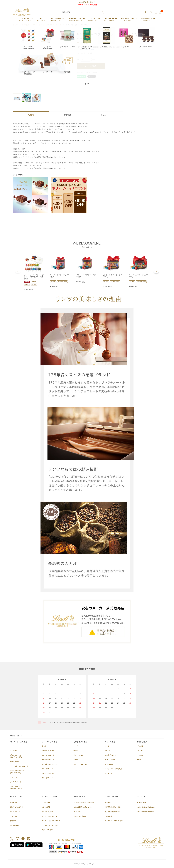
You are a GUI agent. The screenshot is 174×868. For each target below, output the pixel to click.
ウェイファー (14, 762)
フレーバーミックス (48, 773)
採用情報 (13, 821)
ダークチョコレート (48, 751)
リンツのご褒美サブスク (81, 764)
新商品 (76, 751)
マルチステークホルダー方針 (114, 821)
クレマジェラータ (16, 782)
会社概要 (108, 803)
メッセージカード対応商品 (113, 769)
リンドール (14, 751)
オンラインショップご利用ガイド (84, 803)
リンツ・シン (14, 777)
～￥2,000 (140, 751)
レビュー (104, 115)
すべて (12, 746)
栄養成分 (68, 115)
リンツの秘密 (46, 803)
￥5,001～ (140, 760)
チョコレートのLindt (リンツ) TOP (24, 25)
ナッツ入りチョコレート (49, 764)
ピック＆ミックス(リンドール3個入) (16, 756)
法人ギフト (108, 773)
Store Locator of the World (145, 812)
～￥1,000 (140, 746)
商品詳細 (31, 115)
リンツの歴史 (46, 807)
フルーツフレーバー (48, 778)
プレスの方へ (78, 812)
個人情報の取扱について (113, 812)
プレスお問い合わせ (80, 816)
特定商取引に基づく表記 (113, 807)
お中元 (76, 760)
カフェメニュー (15, 812)
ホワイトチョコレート (49, 760)
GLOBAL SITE (141, 803)
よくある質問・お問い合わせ (83, 807)
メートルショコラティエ (49, 816)
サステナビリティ (47, 812)
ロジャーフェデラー (48, 830)
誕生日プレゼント (111, 755)
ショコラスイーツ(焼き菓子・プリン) (16, 787)
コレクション (57, 25)
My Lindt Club (15, 825)
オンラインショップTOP (44, 25)
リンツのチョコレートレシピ (51, 825)
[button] (18, 272)
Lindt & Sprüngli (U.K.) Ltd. (146, 807)
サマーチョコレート (80, 755)
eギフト (107, 751)
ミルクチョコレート (48, 755)
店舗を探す (14, 803)
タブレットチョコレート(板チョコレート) (18, 772)
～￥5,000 (140, 755)
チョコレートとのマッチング (51, 821)
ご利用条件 (108, 816)
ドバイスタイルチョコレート (19, 766)
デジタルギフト (15, 816)
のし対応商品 (109, 764)
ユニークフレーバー (48, 769)
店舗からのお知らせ (17, 807)
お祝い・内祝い (110, 760)
